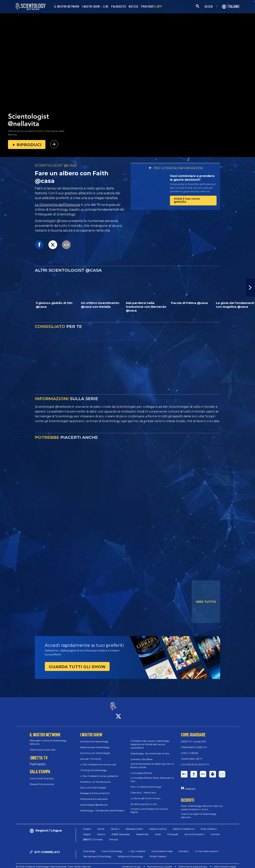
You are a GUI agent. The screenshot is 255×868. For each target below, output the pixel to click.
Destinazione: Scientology (95, 744)
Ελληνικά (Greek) (134, 825)
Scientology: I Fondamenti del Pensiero (102, 807)
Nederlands (142, 831)
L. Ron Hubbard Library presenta (99, 772)
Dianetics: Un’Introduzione (95, 778)
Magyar (87, 831)
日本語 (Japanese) (121, 831)
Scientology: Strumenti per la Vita (150, 750)
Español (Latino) (158, 825)
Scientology (89, 848)
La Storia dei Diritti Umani (145, 795)
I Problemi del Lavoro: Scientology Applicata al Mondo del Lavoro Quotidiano (150, 741)
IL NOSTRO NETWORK (67, 6)
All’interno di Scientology (94, 738)
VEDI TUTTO (206, 602)
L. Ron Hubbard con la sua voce (98, 761)
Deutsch (115, 825)
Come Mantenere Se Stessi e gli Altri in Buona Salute (152, 762)
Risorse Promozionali (42, 781)
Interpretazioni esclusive (94, 796)
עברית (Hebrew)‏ (209, 825)
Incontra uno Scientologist (95, 749)
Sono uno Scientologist (93, 784)
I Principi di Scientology (93, 767)
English (87, 825)
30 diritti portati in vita (144, 800)
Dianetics (184, 848)
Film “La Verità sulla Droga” (146, 783)
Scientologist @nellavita (94, 801)
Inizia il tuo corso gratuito (187, 200)
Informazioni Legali (225, 863)
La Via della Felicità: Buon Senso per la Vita (152, 776)
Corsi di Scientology (112, 848)
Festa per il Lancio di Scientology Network (48, 739)
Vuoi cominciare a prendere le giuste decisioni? (192, 178)
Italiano (101, 831)
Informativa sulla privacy (193, 863)
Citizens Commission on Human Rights (149, 807)
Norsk (158, 831)
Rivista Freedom (158, 853)
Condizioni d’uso (131, 863)
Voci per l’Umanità (91, 755)
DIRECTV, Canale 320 (193, 738)
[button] (250, 288)
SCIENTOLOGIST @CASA (56, 165)
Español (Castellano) (184, 825)
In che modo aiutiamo (207, 848)
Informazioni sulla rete (43, 746)
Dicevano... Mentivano (143, 789)
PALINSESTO (119, 6)
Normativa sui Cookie (160, 863)
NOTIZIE (133, 6)
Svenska (215, 831)
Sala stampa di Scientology (97, 853)
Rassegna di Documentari (95, 790)
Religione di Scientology (130, 853)
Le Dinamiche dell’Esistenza (57, 205)
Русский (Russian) (194, 831)
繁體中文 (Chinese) (93, 836)
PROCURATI (152, 6)
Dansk (101, 825)
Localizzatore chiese (162, 848)
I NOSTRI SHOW (91, 6)
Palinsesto (38, 761)
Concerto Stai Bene (141, 756)
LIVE (106, 6)
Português (173, 831)
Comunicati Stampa (42, 775)
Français (113, 836)
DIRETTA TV (39, 754)
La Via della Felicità (141, 769)
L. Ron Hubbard (137, 848)
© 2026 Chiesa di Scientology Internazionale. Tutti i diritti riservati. (54, 863)
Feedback (190, 785)
